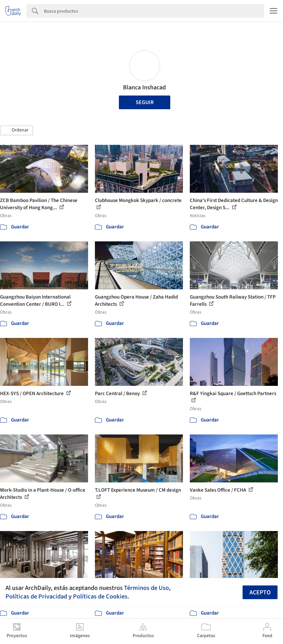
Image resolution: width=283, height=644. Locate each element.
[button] (16, 130)
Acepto (260, 592)
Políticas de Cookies (100, 596)
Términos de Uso (146, 588)
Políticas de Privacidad (36, 596)
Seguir (145, 102)
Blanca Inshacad (144, 87)
